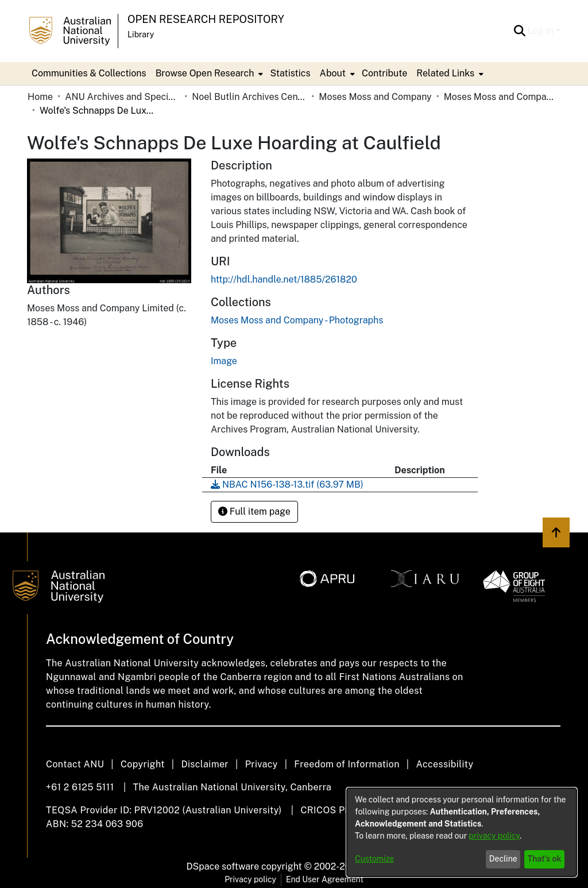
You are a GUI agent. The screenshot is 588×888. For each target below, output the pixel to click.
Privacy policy (250, 879)
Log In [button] (542, 31)
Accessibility (444, 764)
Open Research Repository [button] (206, 19)
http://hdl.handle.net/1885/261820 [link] (284, 279)
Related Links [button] (445, 73)
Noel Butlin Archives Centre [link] (249, 97)
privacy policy (494, 836)
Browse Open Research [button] (205, 73)
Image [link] (224, 361)
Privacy (262, 764)
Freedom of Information (347, 764)
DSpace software (223, 866)
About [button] (333, 73)
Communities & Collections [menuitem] (89, 73)
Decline (503, 859)
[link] (297, 320)
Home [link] (40, 97)
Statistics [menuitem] (290, 73)
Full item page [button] (254, 511)
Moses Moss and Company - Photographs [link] (501, 97)
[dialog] (462, 832)
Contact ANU (75, 764)
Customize (374, 859)
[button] (520, 31)
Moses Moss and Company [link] (375, 97)
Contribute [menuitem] (384, 73)
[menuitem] (208, 74)
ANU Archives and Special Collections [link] (122, 97)
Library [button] (141, 34)
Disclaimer (205, 764)
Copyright (143, 764)
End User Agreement (325, 879)
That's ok (545, 859)
